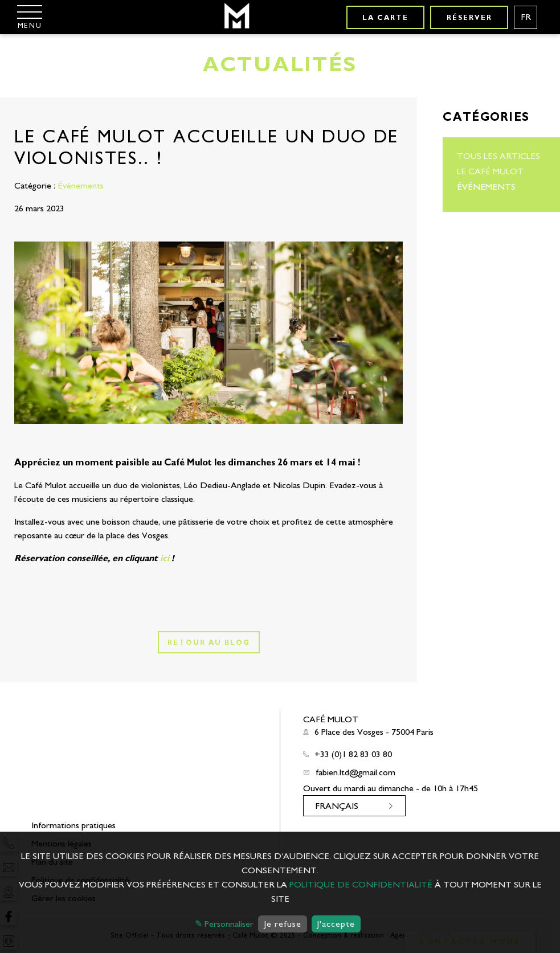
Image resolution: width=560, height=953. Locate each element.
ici (165, 558)
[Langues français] (526, 17)
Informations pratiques (73, 825)
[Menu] (30, 17)
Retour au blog (209, 643)
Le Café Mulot (490, 171)
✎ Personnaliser (224, 924)
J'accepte (336, 924)
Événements (486, 187)
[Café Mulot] (236, 17)
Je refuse (283, 924)
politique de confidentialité (361, 885)
